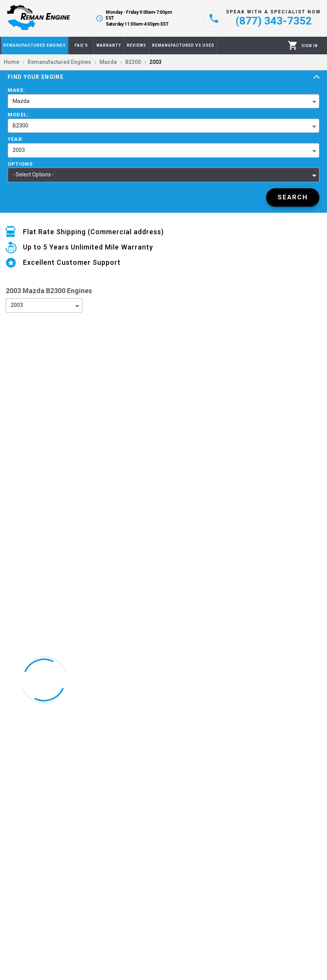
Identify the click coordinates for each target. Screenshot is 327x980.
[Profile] (310, 46)
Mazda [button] (21, 101)
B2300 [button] (20, 126)
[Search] (293, 197)
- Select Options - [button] (33, 174)
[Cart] (293, 45)
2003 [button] (19, 150)
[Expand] (317, 77)
